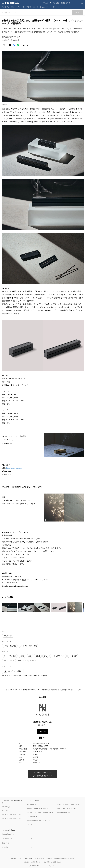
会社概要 (13, 859)
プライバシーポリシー (25, 859)
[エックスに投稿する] (10, 45)
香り (46, 656)
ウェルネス (22, 661)
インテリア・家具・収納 (28, 646)
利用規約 (49, 859)
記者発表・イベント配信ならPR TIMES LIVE (40, 812)
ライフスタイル (9, 661)
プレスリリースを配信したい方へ (12, 819)
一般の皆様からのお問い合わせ (52, 862)
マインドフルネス (10, 656)
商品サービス (8, 636)
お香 (30, 656)
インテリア (73, 656)
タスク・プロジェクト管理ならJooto (68, 805)
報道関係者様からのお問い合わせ (64, 859)
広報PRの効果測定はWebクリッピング (38, 820)
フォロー (42, 731)
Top (3, 7)
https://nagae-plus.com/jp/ (41, 743)
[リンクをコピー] (28, 45)
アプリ (29, 7)
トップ (5, 690)
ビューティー (46, 7)
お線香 (22, 656)
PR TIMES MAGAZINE (33, 816)
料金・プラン (6, 811)
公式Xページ (6, 843)
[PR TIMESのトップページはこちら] (12, 3)
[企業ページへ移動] (43, 710)
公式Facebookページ (8, 834)
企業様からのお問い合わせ (32, 862)
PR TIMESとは (6, 807)
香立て (38, 656)
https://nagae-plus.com (14, 468)
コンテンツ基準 (39, 859)
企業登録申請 (66, 3)
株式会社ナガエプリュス (31, 690)
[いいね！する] (4, 45)
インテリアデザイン (58, 656)
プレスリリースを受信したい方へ (12, 815)
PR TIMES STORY (32, 805)
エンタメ (36, 7)
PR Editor (30, 824)
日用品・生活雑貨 (10, 646)
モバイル (21, 7)
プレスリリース (15, 690)
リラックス (34, 661)
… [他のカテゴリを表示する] (65, 6)
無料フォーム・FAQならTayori (66, 808)
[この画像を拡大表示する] (10, 607)
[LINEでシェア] (18, 45)
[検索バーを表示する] (82, 3)
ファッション (58, 7)
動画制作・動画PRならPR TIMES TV (38, 808)
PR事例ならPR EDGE (63, 812)
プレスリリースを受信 (51, 3)
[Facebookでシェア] (14, 45)
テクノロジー (11, 7)
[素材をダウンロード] (24, 45)
